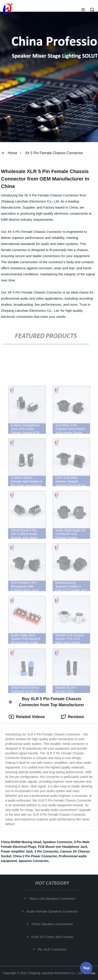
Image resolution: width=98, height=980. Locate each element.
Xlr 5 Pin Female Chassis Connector (54, 153)
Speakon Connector (57, 842)
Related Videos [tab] (27, 717)
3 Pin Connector (46, 851)
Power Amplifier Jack (17, 851)
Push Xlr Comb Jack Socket (53, 937)
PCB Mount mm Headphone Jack (63, 847)
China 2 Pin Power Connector (35, 856)
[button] (83, 10)
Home (12, 153)
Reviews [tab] (72, 717)
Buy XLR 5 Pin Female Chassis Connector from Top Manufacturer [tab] (46, 702)
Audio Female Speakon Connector (53, 911)
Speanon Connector (33, 861)
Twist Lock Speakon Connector (53, 899)
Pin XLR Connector (53, 949)
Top (86, 968)
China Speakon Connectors (53, 924)
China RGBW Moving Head (21, 842)
